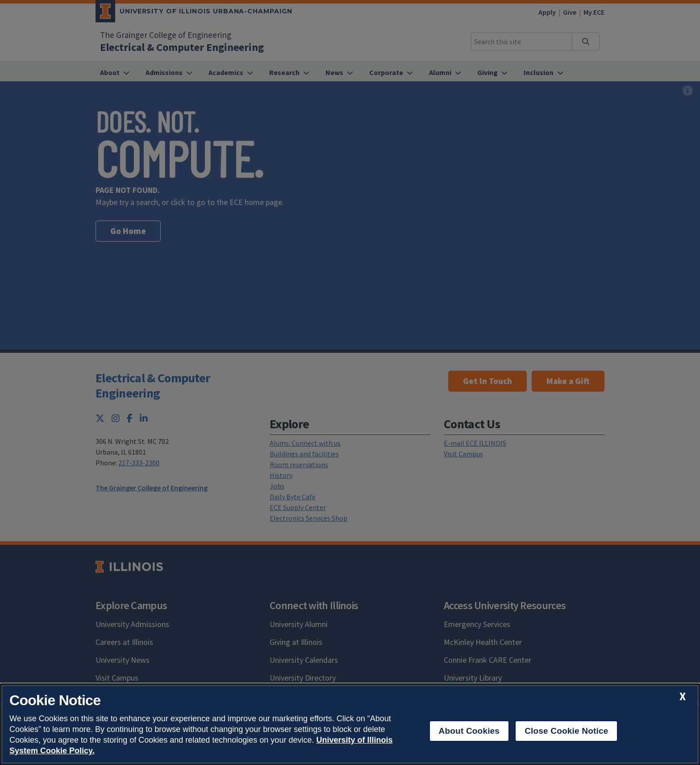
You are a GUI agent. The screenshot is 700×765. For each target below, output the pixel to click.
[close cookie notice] (683, 696)
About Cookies (469, 731)
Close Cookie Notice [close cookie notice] (566, 731)
